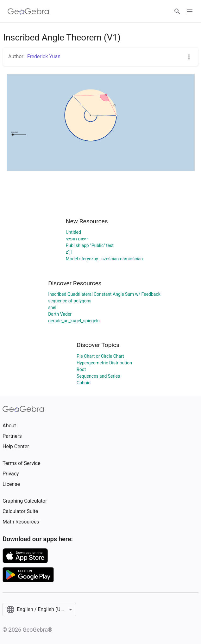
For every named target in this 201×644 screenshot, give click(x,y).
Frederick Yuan (44, 56)
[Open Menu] (190, 11)
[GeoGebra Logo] (28, 11)
